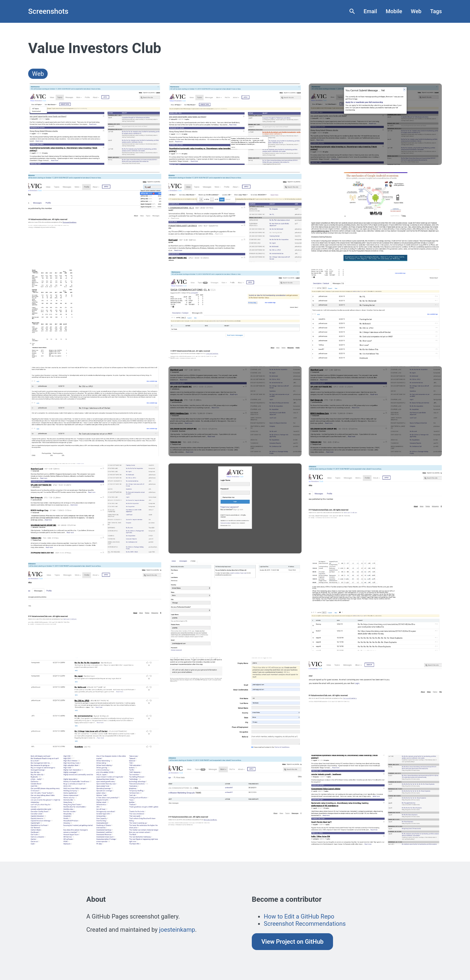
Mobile (394, 11)
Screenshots (48, 11)
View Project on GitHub (292, 942)
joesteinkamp (177, 930)
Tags (436, 11)
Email (370, 11)
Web (416, 11)
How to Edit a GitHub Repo (299, 916)
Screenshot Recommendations (305, 924)
